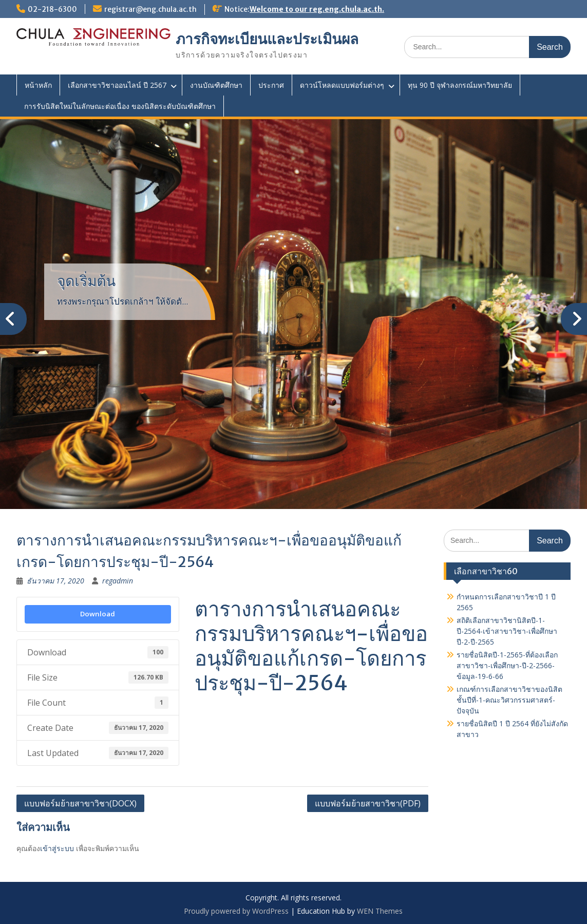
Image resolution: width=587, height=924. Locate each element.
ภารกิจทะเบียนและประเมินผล (267, 39)
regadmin (118, 581)
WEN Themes (380, 911)
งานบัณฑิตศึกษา (216, 85)
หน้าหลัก (38, 85)
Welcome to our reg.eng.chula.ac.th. (317, 9)
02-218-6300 (52, 9)
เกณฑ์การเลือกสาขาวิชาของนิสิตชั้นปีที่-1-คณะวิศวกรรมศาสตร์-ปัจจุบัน (509, 700)
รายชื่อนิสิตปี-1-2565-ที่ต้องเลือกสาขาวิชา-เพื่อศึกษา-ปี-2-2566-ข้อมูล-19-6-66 (507, 665)
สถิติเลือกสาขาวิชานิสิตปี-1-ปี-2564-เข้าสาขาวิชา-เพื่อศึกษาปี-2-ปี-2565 (507, 631)
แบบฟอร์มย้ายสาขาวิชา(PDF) (368, 803)
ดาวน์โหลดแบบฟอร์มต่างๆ (342, 85)
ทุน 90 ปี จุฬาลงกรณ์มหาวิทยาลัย (460, 85)
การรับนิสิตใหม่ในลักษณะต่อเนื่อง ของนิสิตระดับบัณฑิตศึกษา (120, 106)
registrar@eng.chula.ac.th (150, 9)
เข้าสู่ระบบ (57, 848)
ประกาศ (271, 85)
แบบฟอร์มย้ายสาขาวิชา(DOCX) (80, 803)
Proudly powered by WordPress (236, 911)
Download (98, 614)
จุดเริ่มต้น (86, 281)
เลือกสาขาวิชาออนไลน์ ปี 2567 (117, 85)
